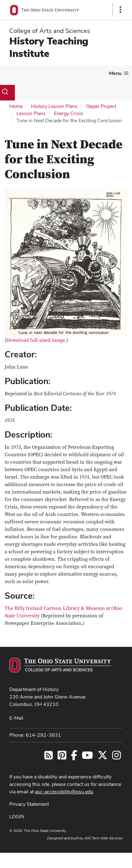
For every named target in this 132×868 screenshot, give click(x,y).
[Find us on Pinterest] (62, 757)
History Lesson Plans (54, 106)
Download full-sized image (36, 340)
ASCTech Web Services (103, 838)
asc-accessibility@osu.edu (64, 792)
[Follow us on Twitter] (103, 757)
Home (16, 106)
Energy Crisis (68, 113)
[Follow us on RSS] (48, 757)
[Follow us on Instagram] (117, 757)
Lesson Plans (31, 113)
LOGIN (17, 817)
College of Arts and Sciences (50, 31)
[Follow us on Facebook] (74, 757)
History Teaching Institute (49, 47)
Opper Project (101, 106)
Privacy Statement (29, 804)
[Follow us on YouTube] (87, 757)
